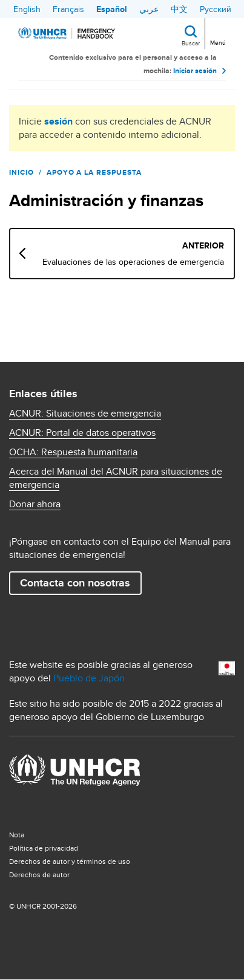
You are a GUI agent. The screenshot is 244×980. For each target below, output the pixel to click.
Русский (216, 9)
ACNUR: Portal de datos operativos (82, 433)
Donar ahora (35, 504)
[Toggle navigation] (217, 33)
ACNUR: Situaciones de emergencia (85, 414)
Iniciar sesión (195, 71)
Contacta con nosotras (75, 583)
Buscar (191, 43)
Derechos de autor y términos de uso (70, 861)
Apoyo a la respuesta (94, 172)
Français (68, 9)
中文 (179, 9)
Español (112, 9)
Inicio (21, 172)
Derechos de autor (39, 875)
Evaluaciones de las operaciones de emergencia (133, 262)
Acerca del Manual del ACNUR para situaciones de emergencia (116, 478)
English (27, 9)
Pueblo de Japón (89, 678)
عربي (149, 9)
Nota (17, 835)
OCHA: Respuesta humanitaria (73, 452)
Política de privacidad (44, 848)
